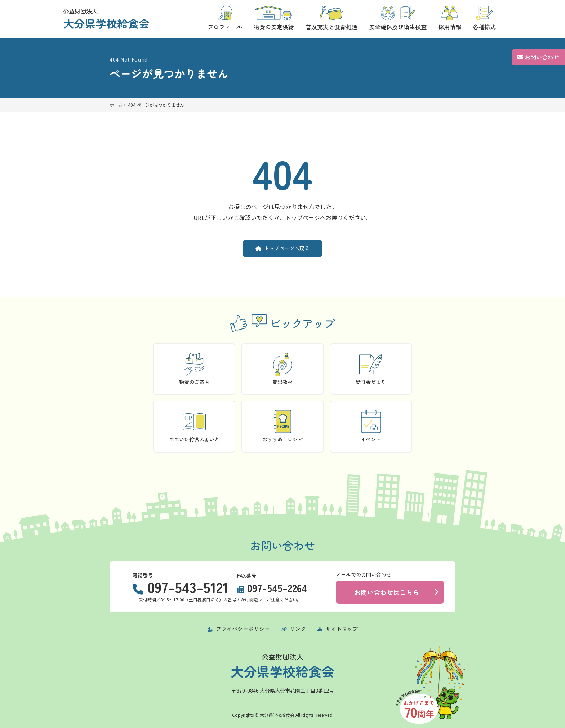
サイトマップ (338, 629)
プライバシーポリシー (239, 629)
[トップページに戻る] (106, 19)
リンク (294, 629)
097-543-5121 (188, 587)
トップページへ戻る (282, 248)
